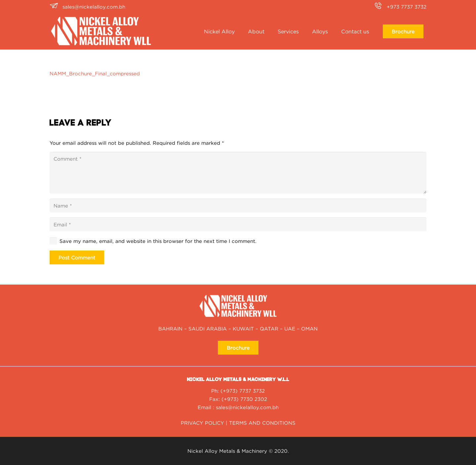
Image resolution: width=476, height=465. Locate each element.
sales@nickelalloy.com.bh (94, 7)
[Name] (238, 206)
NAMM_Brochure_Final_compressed (95, 73)
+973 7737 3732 (407, 7)
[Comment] (238, 173)
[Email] (238, 224)
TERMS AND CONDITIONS (262, 423)
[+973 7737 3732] (380, 7)
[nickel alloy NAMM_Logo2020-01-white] (101, 31)
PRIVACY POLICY (202, 423)
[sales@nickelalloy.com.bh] (56, 7)
